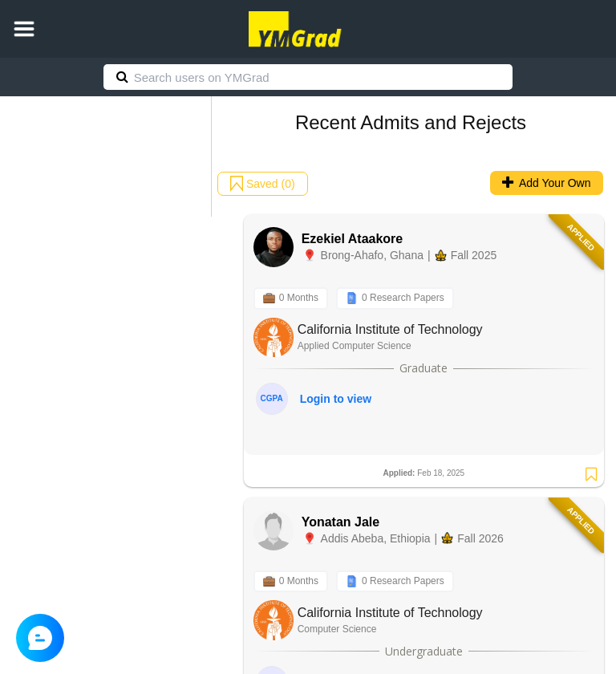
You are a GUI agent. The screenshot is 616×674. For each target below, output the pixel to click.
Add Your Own (547, 183)
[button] (24, 29)
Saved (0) (263, 184)
